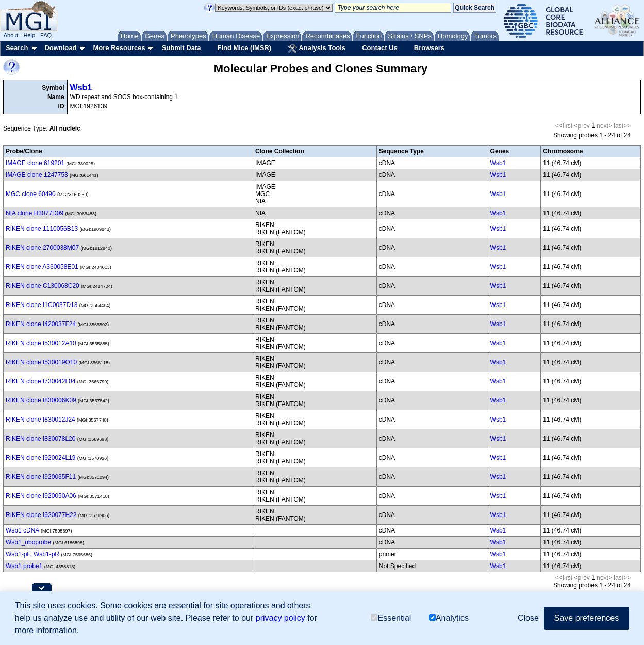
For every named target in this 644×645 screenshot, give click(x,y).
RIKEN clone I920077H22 (41, 515)
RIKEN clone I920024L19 (40, 458)
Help (29, 35)
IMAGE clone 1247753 (37, 175)
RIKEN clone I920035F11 (41, 477)
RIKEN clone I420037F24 (41, 324)
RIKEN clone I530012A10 (41, 343)
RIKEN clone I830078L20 (40, 439)
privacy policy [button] (280, 618)
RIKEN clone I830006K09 (41, 400)
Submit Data (181, 48)
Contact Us (380, 48)
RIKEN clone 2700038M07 (42, 248)
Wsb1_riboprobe (28, 542)
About (11, 35)
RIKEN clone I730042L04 (40, 381)
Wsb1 (81, 87)
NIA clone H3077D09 (35, 213)
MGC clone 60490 (31, 194)
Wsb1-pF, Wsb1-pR (32, 554)
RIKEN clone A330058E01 (42, 267)
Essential (391, 618)
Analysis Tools (317, 49)
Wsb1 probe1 (24, 566)
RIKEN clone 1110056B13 (42, 229)
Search (17, 48)
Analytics (449, 618)
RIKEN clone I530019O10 (41, 362)
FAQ (46, 35)
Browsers (429, 48)
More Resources (119, 48)
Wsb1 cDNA (22, 530)
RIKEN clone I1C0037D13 (42, 305)
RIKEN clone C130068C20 (43, 286)
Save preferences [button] (587, 618)
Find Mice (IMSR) (244, 48)
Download (60, 48)
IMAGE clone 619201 (35, 163)
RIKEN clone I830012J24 (40, 420)
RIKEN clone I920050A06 (41, 496)
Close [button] (528, 618)
